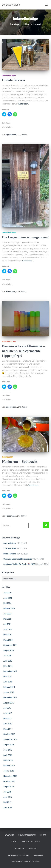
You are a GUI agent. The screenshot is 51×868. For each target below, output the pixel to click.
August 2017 (9, 703)
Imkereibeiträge (9, 76)
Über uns (32, 849)
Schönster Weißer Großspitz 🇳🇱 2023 (19, 564)
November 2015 (10, 776)
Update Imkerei (13, 80)
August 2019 (9, 650)
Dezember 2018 (10, 671)
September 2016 (10, 739)
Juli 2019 (7, 656)
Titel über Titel (10, 548)
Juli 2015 (7, 792)
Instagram (19, 849)
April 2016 (8, 755)
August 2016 (9, 745)
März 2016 (8, 760)
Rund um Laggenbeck (31, 842)
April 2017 (8, 724)
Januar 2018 (9, 692)
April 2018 (8, 682)
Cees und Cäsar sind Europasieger (18, 559)
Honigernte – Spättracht (20, 462)
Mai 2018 (7, 677)
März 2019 (8, 666)
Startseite (9, 835)
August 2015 (9, 787)
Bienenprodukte (9, 342)
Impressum (38, 855)
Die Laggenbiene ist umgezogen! (25, 237)
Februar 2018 (9, 687)
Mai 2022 (7, 619)
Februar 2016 (9, 766)
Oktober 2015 (9, 781)
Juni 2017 (8, 713)
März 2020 (8, 640)
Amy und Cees (10, 543)
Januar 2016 (9, 771)
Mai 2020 (7, 635)
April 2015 (8, 808)
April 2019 (8, 661)
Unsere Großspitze (27, 835)
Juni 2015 (8, 797)
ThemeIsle (35, 861)
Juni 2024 (8, 598)
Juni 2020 (8, 629)
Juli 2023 (7, 614)
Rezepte (14, 842)
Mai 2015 (7, 802)
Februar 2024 (9, 608)
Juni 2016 (8, 750)
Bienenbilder (8, 457)
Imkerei (43, 835)
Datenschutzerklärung (18, 855)
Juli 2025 (7, 593)
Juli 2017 (7, 708)
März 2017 (8, 729)
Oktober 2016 (9, 734)
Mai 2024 (7, 603)
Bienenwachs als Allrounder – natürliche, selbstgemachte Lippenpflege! (24, 351)
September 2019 (10, 645)
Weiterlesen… (24, 104)
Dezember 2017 (10, 698)
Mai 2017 (7, 719)
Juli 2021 (7, 624)
